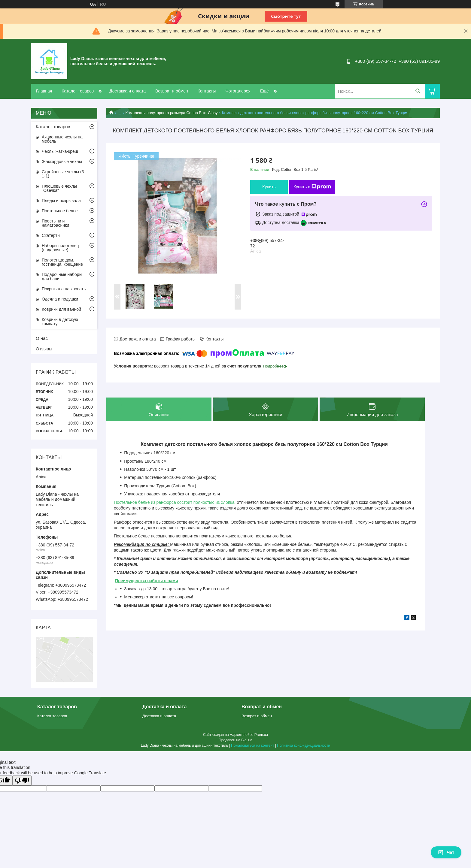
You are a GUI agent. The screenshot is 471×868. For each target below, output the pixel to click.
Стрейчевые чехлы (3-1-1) (64, 174)
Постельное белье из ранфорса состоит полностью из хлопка (174, 503)
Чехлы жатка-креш (60, 151)
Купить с (312, 187)
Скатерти (51, 235)
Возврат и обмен (172, 91)
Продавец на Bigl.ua (235, 740)
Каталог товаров (78, 91)
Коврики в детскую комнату (60, 322)
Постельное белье (60, 211)
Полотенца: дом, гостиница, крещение (62, 262)
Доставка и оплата (128, 91)
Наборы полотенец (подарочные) (60, 248)
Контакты (207, 91)
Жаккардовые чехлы (62, 162)
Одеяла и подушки (60, 299)
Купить (269, 187)
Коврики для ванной (61, 309)
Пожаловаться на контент (252, 746)
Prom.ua (261, 735)
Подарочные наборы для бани (62, 277)
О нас (42, 338)
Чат (446, 852)
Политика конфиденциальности (304, 746)
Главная (44, 91)
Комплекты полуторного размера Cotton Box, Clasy (172, 113)
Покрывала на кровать (64, 289)
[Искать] (418, 91)
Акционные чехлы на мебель (62, 139)
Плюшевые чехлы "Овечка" (59, 188)
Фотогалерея (238, 91)
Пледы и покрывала (61, 201)
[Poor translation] (22, 780)
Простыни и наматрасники (55, 223)
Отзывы (44, 349)
